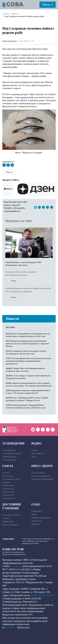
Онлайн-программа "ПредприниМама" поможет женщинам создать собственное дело (26, 406)
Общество (9, 172)
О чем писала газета (11, 479)
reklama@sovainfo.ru (19, 554)
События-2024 (9, 498)
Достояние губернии (12, 506)
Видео (34, 457)
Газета (8, 466)
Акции (34, 514)
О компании (37, 511)
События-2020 (9, 485)
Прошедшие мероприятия (43, 479)
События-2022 (9, 492)
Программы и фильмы (12, 453)
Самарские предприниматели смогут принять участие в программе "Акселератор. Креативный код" (29, 384)
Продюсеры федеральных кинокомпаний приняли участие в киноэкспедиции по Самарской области (27, 344)
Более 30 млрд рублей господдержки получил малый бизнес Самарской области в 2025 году (28, 335)
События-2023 (9, 495)
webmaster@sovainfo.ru (43, 595)
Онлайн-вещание (10, 457)
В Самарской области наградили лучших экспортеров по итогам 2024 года (26, 352)
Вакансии (35, 524)
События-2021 (9, 489)
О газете (6, 473)
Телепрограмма (9, 460)
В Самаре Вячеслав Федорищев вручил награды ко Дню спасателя (25, 370)
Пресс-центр (42, 466)
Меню (46, 5)
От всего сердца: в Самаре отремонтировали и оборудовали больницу (28, 377)
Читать (14, 281)
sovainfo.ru (16, 566)
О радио (35, 450)
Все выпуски (8, 476)
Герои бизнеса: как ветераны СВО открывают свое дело (23, 264)
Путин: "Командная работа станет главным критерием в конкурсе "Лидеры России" (27, 399)
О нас (36, 504)
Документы (36, 521)
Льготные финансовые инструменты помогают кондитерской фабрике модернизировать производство (29, 361)
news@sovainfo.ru (18, 552)
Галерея (6, 518)
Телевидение (14, 443)
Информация (8, 521)
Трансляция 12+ (38, 453)
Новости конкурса (10, 525)
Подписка (6, 482)
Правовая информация (41, 518)
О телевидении (9, 450)
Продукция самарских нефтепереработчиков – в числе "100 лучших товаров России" (28, 392)
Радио (36, 443)
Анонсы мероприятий (41, 476)
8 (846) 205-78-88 (13, 549)
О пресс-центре (38, 473)
